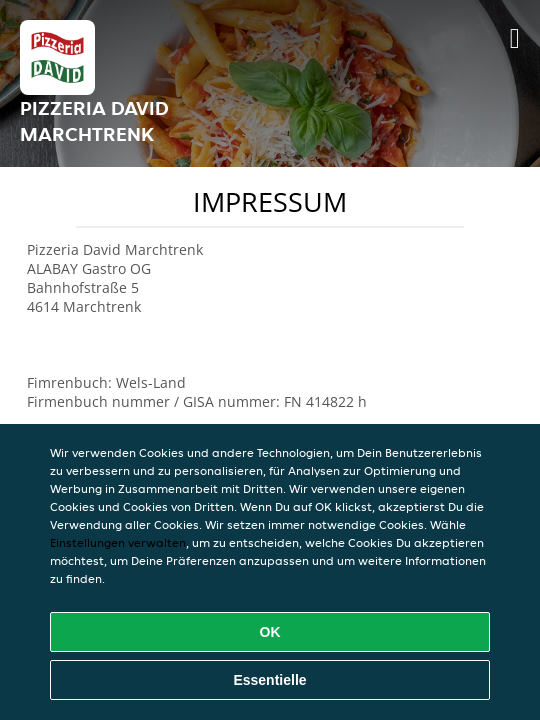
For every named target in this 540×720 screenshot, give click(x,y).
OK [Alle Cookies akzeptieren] (270, 632)
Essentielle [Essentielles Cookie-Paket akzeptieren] (269, 680)
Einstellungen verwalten (118, 542)
